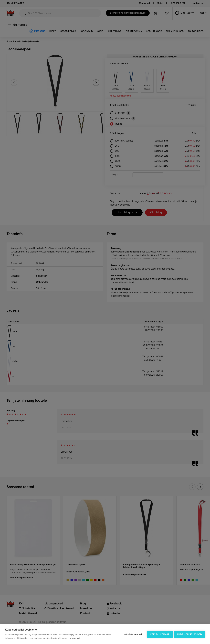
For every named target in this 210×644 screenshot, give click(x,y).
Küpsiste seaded (132, 634)
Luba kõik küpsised (189, 634)
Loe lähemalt (74, 638)
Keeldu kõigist (159, 634)
